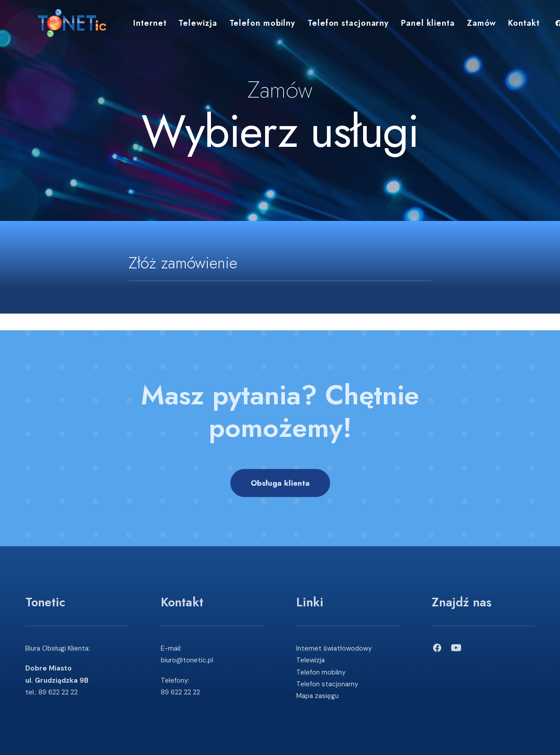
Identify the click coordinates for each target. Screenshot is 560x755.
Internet (137, 26)
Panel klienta (415, 26)
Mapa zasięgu (317, 696)
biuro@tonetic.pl (187, 660)
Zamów (469, 26)
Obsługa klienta (280, 483)
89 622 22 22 (58, 692)
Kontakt (511, 26)
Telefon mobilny (250, 26)
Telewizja (185, 26)
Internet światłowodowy (334, 648)
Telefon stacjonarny (336, 26)
